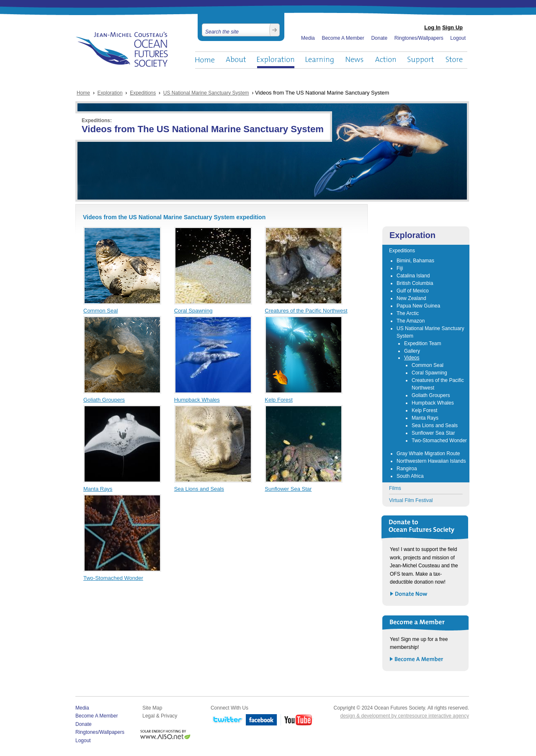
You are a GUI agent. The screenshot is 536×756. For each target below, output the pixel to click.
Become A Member (343, 38)
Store (455, 60)
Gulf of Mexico (413, 291)
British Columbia (415, 283)
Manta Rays (98, 489)
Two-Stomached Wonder (113, 578)
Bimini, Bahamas (415, 261)
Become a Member (417, 660)
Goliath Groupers (104, 400)
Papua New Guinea (418, 306)
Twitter (227, 720)
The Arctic (408, 313)
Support (421, 60)
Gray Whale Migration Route (428, 454)
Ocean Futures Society (122, 49)
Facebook (262, 720)
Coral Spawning (193, 311)
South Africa (410, 476)
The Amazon (411, 321)
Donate (379, 38)
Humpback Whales (197, 400)
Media (308, 38)
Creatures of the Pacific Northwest (306, 311)
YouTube (297, 720)
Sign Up (452, 27)
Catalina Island (413, 276)
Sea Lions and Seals (199, 489)
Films (395, 488)
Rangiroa (407, 469)
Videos (412, 358)
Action (385, 60)
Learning (320, 60)
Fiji (400, 268)
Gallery (412, 351)
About (236, 60)
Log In (432, 27)
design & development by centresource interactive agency (405, 716)
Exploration (276, 60)
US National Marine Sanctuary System (206, 93)
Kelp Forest (278, 400)
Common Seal (100, 311)
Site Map (152, 708)
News (354, 60)
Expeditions (143, 93)
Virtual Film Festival (411, 500)
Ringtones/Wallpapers (419, 38)
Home (205, 60)
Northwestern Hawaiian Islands (431, 461)
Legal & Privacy (160, 716)
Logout (458, 38)
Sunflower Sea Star (288, 489)
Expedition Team (423, 343)
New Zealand (411, 298)
